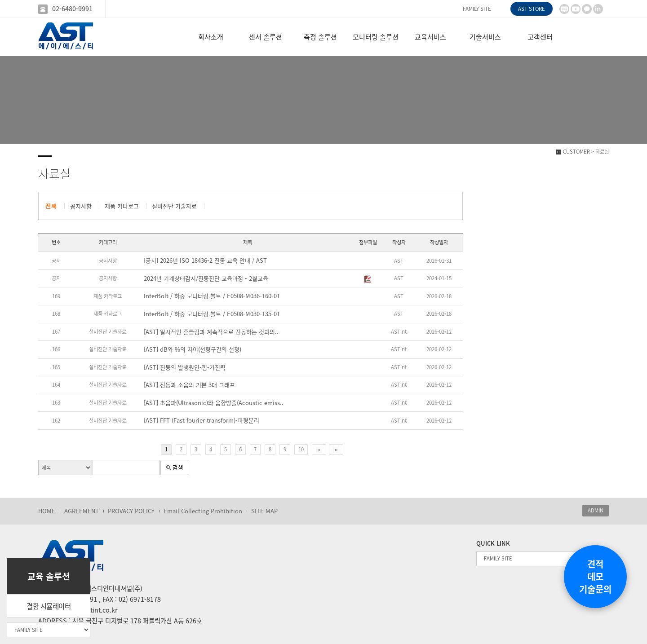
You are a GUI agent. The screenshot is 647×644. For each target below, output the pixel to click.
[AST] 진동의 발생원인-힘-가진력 (185, 367)
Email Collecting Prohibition (203, 511)
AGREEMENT (82, 511)
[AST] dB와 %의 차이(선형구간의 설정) (193, 349)
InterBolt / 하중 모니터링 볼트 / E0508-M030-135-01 (212, 314)
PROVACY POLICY (131, 511)
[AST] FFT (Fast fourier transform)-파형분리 (202, 420)
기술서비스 (485, 37)
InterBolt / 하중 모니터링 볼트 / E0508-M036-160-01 (212, 296)
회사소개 (211, 37)
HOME (47, 511)
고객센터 (540, 37)
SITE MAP (264, 511)
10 (301, 449)
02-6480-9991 (72, 9)
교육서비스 (430, 37)
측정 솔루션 (320, 37)
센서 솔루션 (266, 37)
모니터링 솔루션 (376, 37)
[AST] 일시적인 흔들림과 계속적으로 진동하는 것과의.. (211, 332)
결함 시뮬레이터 (49, 606)
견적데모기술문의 (595, 576)
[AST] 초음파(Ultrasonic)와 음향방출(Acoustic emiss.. (214, 403)
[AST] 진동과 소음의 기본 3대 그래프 (189, 385)
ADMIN (596, 510)
